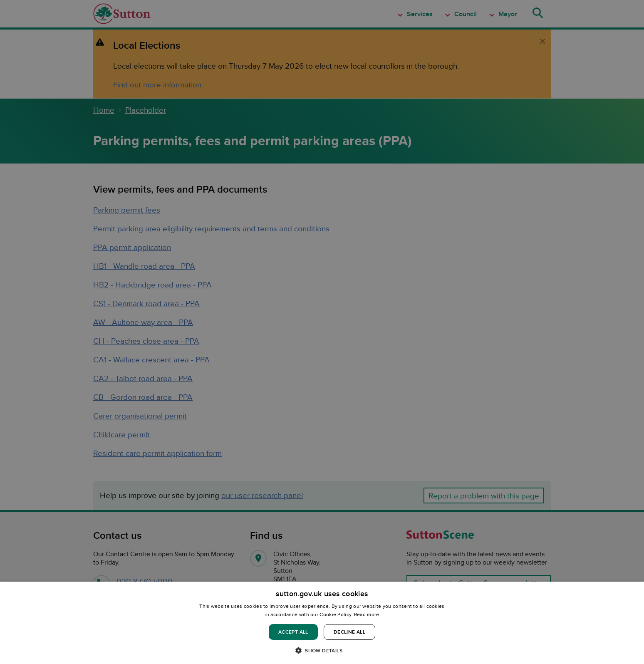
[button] (322, 650)
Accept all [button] (293, 632)
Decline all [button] (349, 632)
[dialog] (322, 623)
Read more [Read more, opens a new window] (367, 614)
